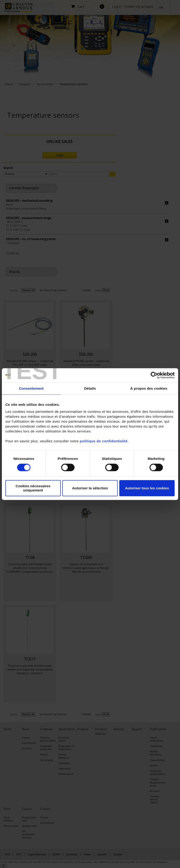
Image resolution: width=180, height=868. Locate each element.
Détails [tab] (90, 388)
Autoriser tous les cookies (147, 488)
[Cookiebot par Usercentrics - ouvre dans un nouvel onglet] (154, 375)
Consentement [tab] (31, 388)
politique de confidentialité (104, 441)
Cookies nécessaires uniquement (33, 488)
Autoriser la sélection (90, 488)
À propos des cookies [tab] (149, 388)
